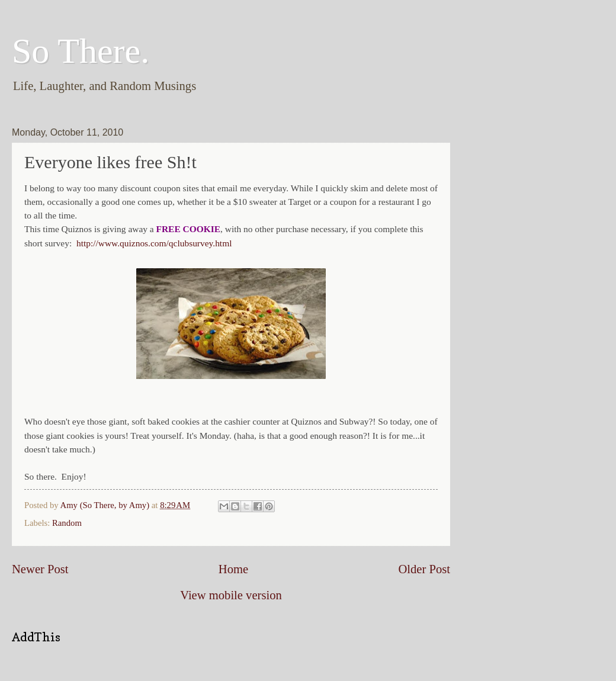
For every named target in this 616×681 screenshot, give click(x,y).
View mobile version (231, 595)
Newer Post (40, 569)
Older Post (424, 569)
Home (233, 569)
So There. (81, 51)
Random (67, 523)
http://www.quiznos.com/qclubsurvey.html (154, 243)
